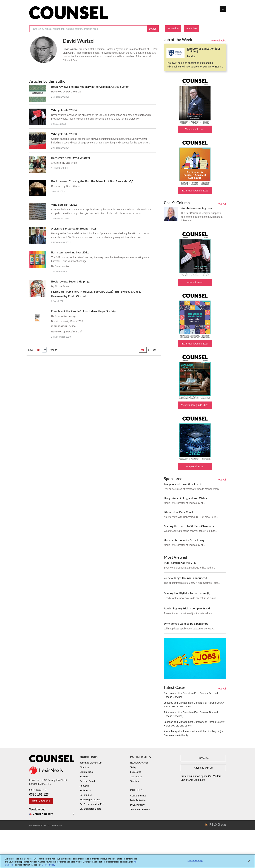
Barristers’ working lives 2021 (70, 252)
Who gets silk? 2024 (64, 110)
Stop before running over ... (198, 208)
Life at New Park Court (178, 512)
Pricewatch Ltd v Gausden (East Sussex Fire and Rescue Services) (191, 695)
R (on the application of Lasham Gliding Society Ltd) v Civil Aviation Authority (193, 733)
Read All (221, 204)
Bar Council (86, 795)
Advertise (191, 29)
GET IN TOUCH (41, 801)
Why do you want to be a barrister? (186, 624)
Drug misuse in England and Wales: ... (187, 498)
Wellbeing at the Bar (90, 800)
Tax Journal (136, 777)
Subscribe (173, 29)
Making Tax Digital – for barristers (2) (187, 593)
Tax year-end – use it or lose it (183, 484)
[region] (127, 861)
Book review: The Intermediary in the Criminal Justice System (90, 87)
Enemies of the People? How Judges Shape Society (83, 311)
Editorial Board (87, 781)
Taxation (134, 781)
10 (154, 350)
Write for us (86, 790)
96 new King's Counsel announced (185, 578)
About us (84, 786)
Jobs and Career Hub (91, 763)
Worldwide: (52, 812)
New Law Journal (139, 763)
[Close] (249, 861)
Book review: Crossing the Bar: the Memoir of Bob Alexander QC (92, 181)
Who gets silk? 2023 (64, 134)
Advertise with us (203, 768)
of (149, 350)
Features (84, 777)
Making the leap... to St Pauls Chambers (189, 526)
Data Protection (138, 800)
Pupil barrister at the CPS (180, 563)
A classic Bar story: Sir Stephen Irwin (74, 228)
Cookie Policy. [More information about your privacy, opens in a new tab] (49, 865)
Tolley (133, 767)
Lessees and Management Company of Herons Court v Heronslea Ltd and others (194, 705)
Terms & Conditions (140, 809)
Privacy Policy (137, 805)
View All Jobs (219, 41)
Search (153, 29)
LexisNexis (136, 772)
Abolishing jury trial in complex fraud (187, 608)
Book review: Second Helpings (70, 281)
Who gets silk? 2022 (64, 204)
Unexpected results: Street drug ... (185, 540)
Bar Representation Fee (92, 804)
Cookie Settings (138, 796)
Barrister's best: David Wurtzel (70, 158)
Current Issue (87, 772)
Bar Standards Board (90, 809)
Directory (84, 767)
